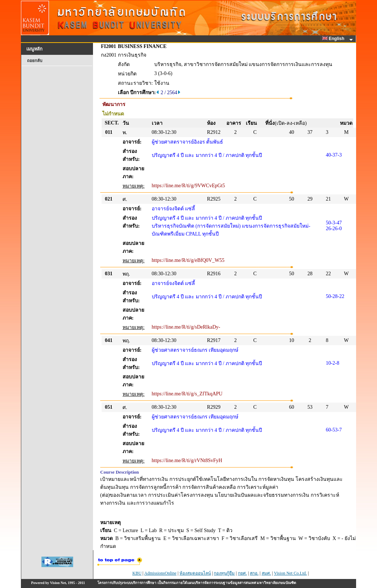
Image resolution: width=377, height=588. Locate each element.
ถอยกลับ (35, 61)
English (334, 39)
